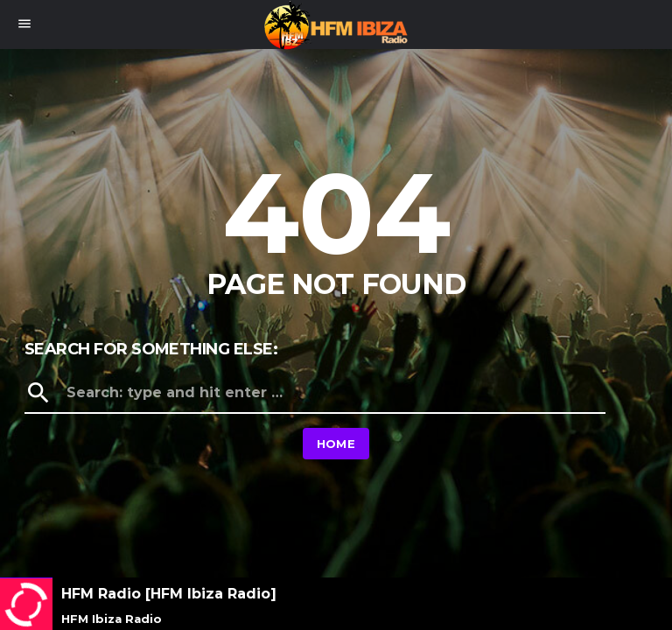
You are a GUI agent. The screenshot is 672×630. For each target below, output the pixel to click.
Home (336, 444)
